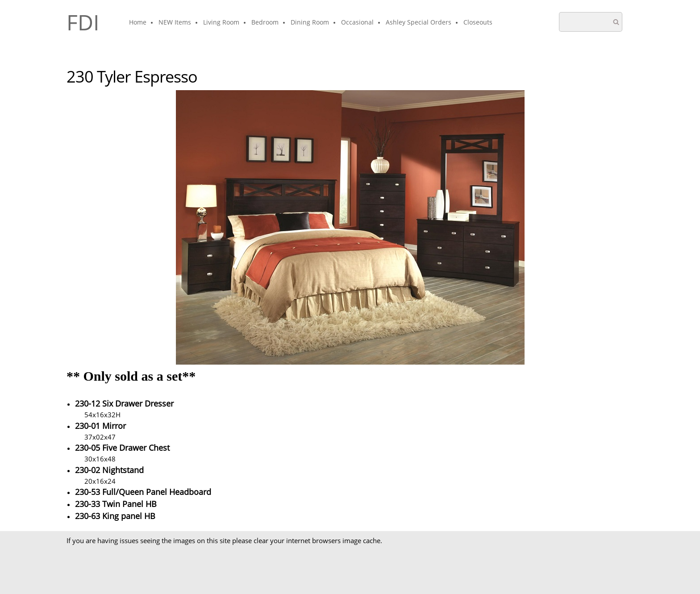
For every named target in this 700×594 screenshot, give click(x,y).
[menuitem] (138, 23)
